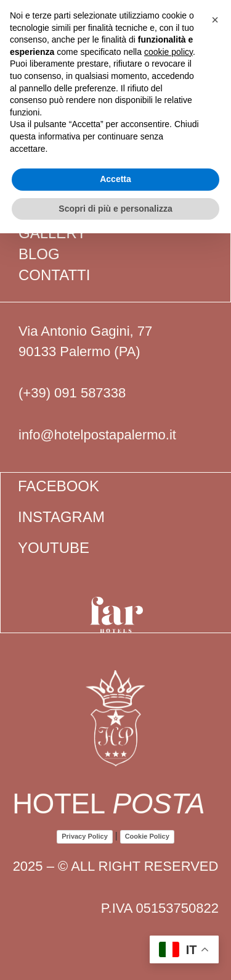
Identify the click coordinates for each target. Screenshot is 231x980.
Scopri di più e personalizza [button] (115, 209)
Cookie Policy (147, 836)
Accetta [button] (115, 179)
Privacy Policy (85, 836)
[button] (215, 20)
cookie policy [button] (168, 52)
